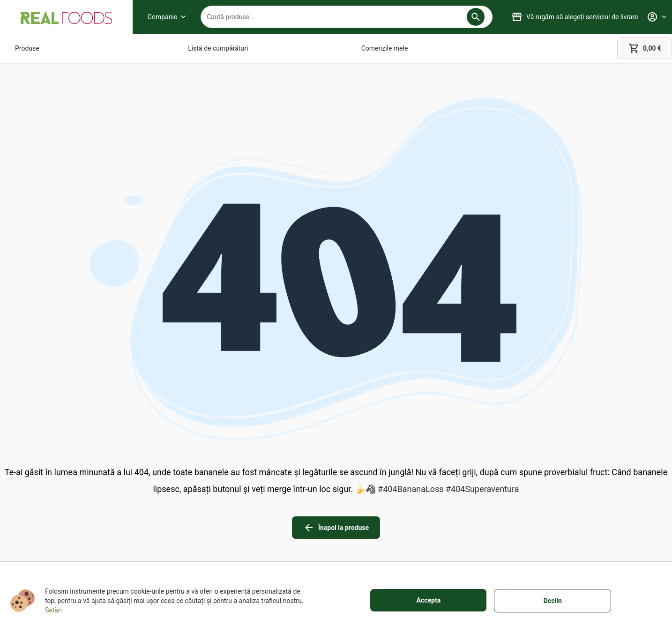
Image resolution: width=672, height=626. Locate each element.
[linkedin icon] (606, 483)
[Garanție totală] (307, 491)
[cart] (645, 48)
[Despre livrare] (307, 504)
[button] (476, 17)
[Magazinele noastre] (192, 504)
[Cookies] (437, 517)
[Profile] (657, 17)
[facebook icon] (554, 483)
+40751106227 (68, 516)
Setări (53, 610)
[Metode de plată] (307, 517)
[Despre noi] (192, 491)
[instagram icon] (580, 483)
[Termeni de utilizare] (437, 491)
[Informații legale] (437, 504)
